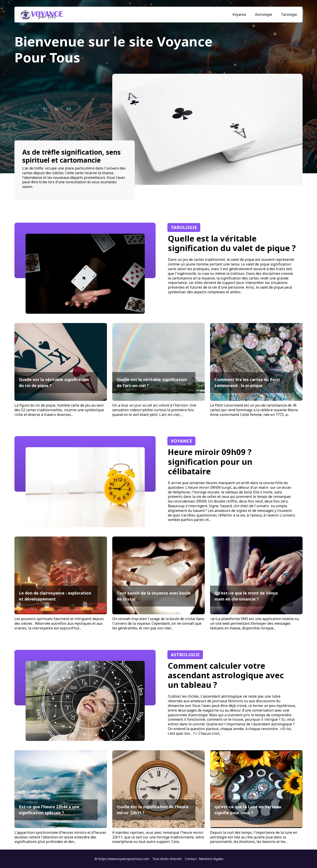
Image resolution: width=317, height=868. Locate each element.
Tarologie (289, 14)
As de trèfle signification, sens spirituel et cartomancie (71, 156)
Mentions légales (211, 859)
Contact (191, 859)
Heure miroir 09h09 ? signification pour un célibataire (210, 462)
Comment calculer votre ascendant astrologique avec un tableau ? (226, 675)
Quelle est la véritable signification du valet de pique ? (232, 243)
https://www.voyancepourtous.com (124, 859)
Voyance (239, 14)
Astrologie (264, 14)
